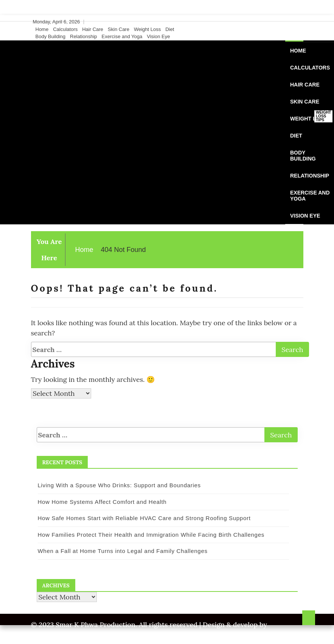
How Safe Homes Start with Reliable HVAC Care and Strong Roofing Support (144, 518)
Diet (170, 29)
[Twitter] (284, 22)
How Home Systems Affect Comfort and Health (102, 502)
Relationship (84, 36)
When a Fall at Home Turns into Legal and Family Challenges (123, 551)
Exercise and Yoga (122, 36)
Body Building (51, 36)
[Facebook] (277, 22)
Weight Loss (147, 29)
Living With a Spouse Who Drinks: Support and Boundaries (119, 485)
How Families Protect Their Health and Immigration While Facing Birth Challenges (151, 535)
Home (42, 29)
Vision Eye (158, 36)
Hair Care (93, 29)
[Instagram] (291, 22)
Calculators (65, 29)
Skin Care (119, 29)
